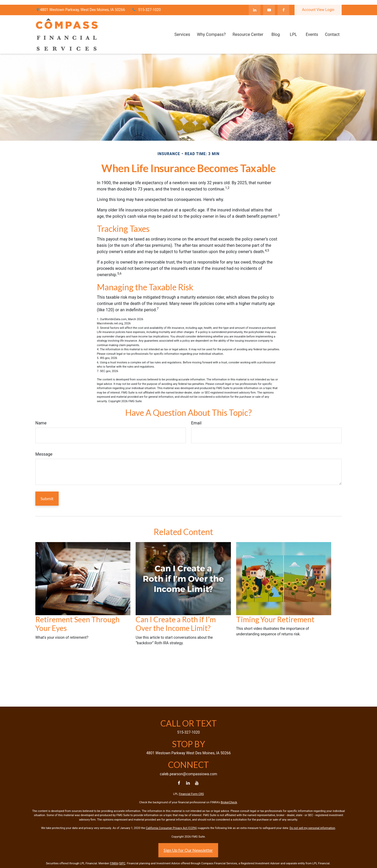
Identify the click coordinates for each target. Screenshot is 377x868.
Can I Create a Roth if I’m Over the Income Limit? (176, 624)
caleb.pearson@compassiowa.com (189, 774)
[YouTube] (269, 5)
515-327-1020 (146, 5)
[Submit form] (47, 499)
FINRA (114, 863)
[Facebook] (283, 5)
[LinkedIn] (255, 5)
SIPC (122, 863)
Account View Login (318, 5)
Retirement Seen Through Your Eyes (77, 624)
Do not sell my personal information (312, 828)
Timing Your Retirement (275, 619)
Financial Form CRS (191, 794)
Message (44, 454)
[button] (182, 30)
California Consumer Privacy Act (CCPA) (171, 828)
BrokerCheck (229, 802)
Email (196, 423)
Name (41, 423)
